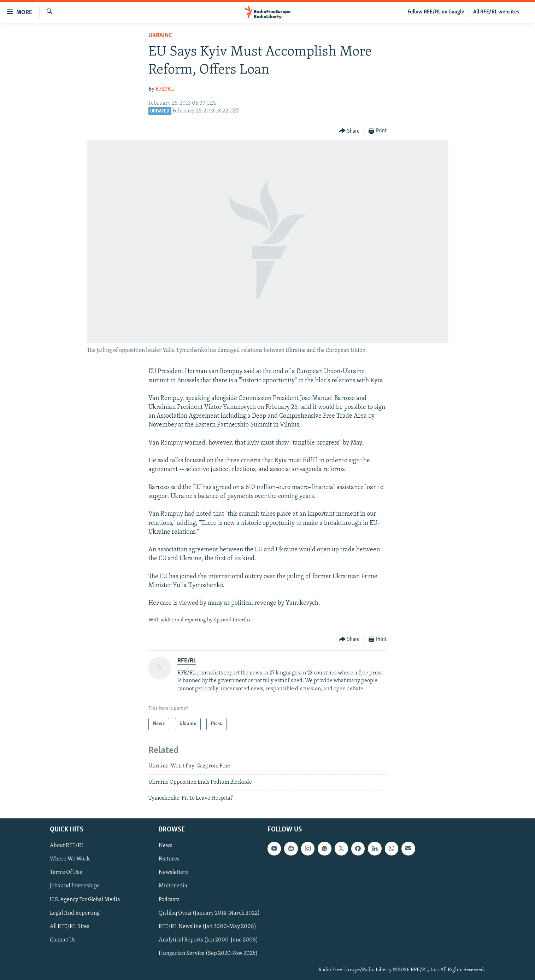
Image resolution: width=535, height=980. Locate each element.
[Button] (349, 131)
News (166, 846)
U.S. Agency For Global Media (85, 899)
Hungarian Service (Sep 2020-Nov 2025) (208, 953)
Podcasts (169, 899)
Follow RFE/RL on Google (436, 12)
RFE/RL (165, 89)
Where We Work (70, 859)
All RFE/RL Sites (70, 926)
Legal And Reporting (75, 913)
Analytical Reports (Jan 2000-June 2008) (208, 940)
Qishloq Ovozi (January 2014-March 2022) (209, 913)
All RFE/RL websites (496, 12)
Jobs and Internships (75, 886)
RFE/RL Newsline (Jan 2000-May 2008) (207, 926)
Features (169, 859)
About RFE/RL (67, 846)
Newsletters (173, 872)
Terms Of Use (66, 872)
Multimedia (173, 886)
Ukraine (160, 36)
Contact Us (63, 940)
